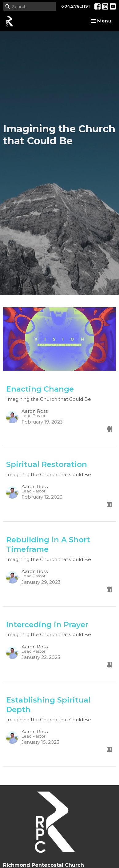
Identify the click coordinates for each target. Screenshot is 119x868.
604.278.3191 (75, 6)
